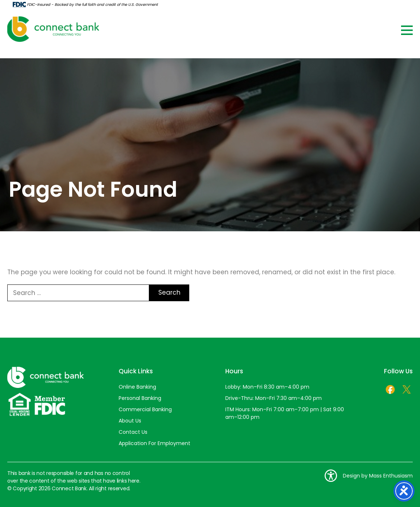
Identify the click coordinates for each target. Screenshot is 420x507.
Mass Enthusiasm (391, 476)
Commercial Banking (145, 409)
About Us (130, 421)
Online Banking (137, 387)
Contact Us (133, 432)
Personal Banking (140, 398)
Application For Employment (154, 443)
